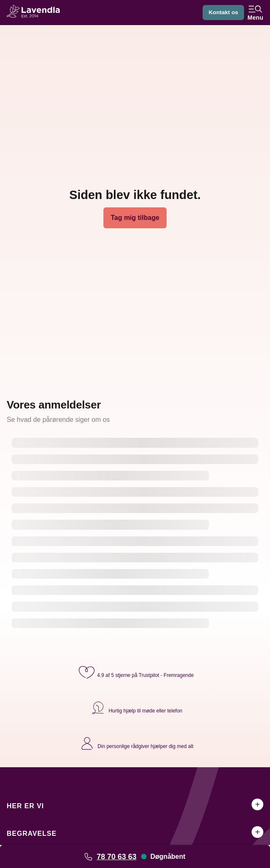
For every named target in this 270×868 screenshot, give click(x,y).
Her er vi (25, 806)
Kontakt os (223, 13)
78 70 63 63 (117, 857)
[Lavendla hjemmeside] (36, 12)
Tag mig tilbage (135, 218)
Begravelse (32, 834)
